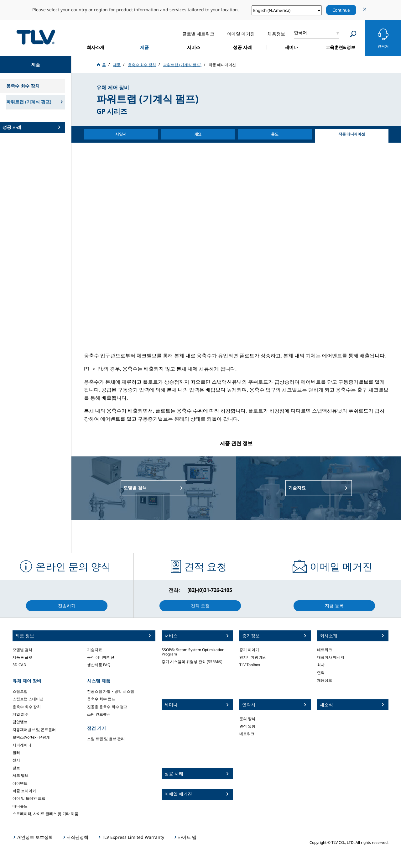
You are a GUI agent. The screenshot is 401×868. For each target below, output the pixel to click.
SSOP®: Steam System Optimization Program (193, 652)
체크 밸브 (21, 775)
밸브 (16, 768)
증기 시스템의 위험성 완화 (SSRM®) (192, 662)
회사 (321, 665)
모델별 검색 (22, 650)
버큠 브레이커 (24, 791)
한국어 (300, 32)
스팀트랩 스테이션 (28, 699)
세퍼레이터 (22, 745)
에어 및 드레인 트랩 (29, 798)
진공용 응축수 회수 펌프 (107, 707)
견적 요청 (247, 726)
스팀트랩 (20, 691)
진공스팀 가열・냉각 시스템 (111, 691)
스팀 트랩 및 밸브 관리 (106, 739)
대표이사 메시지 (331, 657)
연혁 (321, 673)
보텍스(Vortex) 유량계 (31, 737)
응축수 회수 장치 (27, 707)
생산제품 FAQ (99, 665)
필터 (16, 752)
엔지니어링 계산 (253, 657)
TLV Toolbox (250, 665)
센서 (16, 760)
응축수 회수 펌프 (101, 699)
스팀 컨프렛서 (99, 714)
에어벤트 (20, 783)
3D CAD (19, 665)
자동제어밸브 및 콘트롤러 (34, 730)
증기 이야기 (249, 650)
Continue (341, 10)
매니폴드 (20, 806)
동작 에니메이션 (101, 657)
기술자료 (95, 650)
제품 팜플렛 (22, 657)
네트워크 (247, 734)
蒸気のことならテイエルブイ (36, 37)
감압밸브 (20, 722)
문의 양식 (247, 719)
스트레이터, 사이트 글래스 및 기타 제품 (45, 814)
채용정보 (325, 680)
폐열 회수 (21, 714)
